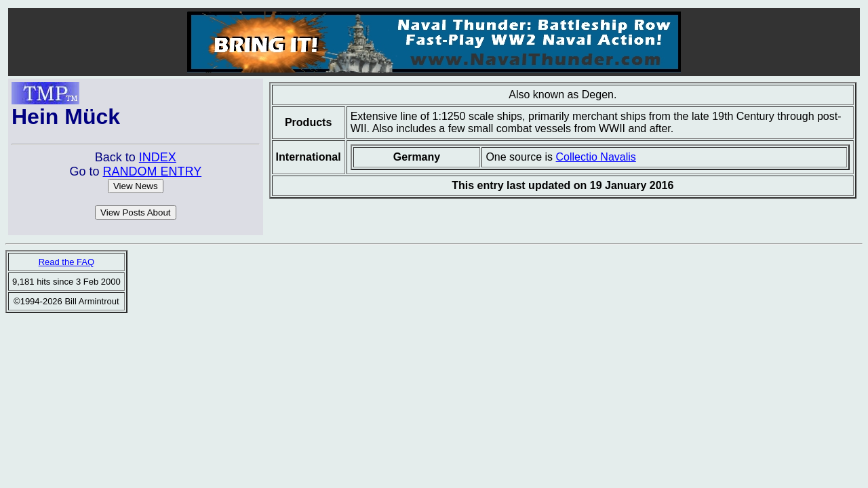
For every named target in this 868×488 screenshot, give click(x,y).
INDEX (158, 157)
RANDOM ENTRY (152, 171)
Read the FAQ (66, 262)
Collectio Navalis (596, 157)
